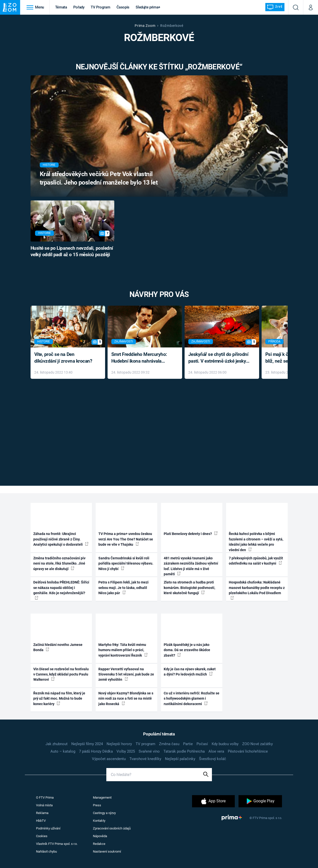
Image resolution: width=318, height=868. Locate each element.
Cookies (42, 836)
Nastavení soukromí (107, 851)
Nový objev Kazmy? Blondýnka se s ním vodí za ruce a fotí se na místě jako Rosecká (126, 699)
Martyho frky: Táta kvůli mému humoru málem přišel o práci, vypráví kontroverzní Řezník (123, 650)
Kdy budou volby (225, 744)
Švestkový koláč (213, 759)
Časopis (123, 7)
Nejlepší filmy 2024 (87, 744)
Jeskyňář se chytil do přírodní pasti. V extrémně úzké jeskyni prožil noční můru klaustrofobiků (219, 358)
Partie (188, 744)
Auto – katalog (63, 751)
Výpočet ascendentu (109, 759)
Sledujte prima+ (148, 7)
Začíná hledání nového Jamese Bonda (58, 647)
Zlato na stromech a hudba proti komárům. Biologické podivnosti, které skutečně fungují (189, 588)
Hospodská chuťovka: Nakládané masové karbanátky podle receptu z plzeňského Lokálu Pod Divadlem (257, 590)
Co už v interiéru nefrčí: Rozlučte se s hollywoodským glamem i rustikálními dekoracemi (192, 699)
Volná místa (44, 805)
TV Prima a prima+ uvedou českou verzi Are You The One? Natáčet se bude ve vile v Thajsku (126, 539)
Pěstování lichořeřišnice (248, 751)
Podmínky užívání (48, 828)
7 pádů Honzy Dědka (96, 751)
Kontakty (99, 821)
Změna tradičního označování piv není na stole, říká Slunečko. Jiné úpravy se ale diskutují (59, 563)
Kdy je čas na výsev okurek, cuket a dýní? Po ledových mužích (190, 672)
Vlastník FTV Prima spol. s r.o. (57, 844)
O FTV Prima (45, 797)
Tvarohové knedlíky (145, 759)
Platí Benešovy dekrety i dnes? (191, 533)
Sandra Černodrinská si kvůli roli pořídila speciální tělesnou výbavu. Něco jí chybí (126, 563)
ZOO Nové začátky (258, 744)
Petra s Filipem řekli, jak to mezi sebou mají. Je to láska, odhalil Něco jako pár (123, 588)
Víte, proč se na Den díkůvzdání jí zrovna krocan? (63, 358)
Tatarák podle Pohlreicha (184, 751)
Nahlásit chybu (46, 851)
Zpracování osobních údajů (112, 828)
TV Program (100, 7)
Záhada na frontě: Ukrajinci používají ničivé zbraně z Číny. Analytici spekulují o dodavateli (61, 539)
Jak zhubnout (57, 744)
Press (97, 805)
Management (102, 797)
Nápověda (100, 836)
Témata (61, 7)
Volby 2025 (126, 751)
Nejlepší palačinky (180, 759)
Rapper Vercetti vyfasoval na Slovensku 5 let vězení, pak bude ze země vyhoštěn (126, 674)
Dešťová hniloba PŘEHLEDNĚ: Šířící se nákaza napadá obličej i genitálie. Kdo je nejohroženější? (61, 590)
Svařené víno (149, 751)
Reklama (42, 813)
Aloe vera (216, 751)
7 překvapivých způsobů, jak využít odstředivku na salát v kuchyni (256, 561)
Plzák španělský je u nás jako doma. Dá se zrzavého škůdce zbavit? (187, 650)
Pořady (79, 7)
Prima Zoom (145, 26)
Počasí (202, 744)
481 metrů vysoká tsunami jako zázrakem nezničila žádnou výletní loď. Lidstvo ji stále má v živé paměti (191, 566)
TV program (145, 744)
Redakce (99, 844)
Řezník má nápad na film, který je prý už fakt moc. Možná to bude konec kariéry (59, 699)
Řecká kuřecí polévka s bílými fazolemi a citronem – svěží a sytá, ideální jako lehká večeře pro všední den (256, 542)
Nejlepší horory (119, 744)
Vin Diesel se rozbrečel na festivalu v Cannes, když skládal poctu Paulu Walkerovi (61, 674)
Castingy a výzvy (104, 813)
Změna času (169, 744)
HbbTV (41, 821)
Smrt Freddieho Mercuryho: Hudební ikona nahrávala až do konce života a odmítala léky (141, 358)
